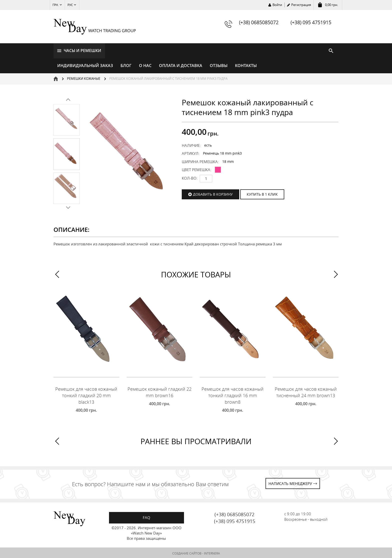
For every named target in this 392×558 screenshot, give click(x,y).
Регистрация (301, 5)
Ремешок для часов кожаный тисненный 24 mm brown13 (306, 391)
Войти (277, 5)
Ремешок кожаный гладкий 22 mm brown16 (159, 391)
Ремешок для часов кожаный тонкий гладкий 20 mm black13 (86, 395)
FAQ (146, 516)
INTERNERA (212, 552)
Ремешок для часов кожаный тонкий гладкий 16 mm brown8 (232, 395)
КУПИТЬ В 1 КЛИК (262, 193)
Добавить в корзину (213, 193)
